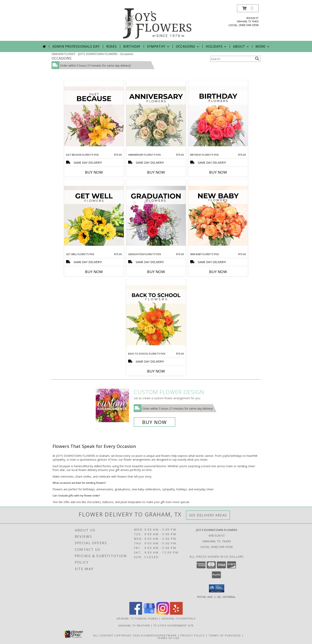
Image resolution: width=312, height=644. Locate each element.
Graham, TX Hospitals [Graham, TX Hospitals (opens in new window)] (179, 618)
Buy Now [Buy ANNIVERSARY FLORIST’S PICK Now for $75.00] (156, 172)
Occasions (188, 46)
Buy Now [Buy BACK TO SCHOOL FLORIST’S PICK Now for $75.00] (156, 371)
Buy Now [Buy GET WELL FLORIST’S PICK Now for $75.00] (94, 272)
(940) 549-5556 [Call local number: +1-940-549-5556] (249, 25)
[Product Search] (232, 59)
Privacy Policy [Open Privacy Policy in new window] (193, 635)
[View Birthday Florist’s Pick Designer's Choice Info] (218, 117)
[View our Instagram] (163, 613)
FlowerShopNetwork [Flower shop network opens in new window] (159, 635)
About (241, 46)
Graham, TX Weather (134, 625)
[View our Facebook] (136, 613)
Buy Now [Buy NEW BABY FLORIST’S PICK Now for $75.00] (218, 272)
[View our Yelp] (176, 613)
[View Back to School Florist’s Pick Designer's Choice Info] (156, 316)
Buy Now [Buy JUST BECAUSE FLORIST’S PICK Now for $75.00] (94, 172)
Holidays (216, 46)
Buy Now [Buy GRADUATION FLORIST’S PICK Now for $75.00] (156, 272)
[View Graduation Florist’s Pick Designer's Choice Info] (156, 216)
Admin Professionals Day (76, 46)
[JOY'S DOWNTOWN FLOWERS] (157, 23)
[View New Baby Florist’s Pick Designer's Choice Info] (218, 216)
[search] (257, 59)
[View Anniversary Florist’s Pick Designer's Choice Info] (156, 117)
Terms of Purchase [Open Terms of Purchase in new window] (225, 635)
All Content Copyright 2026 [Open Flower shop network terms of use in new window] (117, 635)
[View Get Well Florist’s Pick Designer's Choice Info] (94, 216)
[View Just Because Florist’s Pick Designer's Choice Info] (94, 117)
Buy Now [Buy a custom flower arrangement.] (155, 422)
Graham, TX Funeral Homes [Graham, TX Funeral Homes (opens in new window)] (137, 618)
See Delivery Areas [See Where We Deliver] (208, 515)
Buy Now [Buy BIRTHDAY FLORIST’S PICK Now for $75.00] (218, 172)
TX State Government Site (174, 625)
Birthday (132, 46)
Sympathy (158, 46)
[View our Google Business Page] (149, 613)
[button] (248, 8)
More (263, 46)
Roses (112, 46)
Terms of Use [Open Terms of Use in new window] (168, 638)
